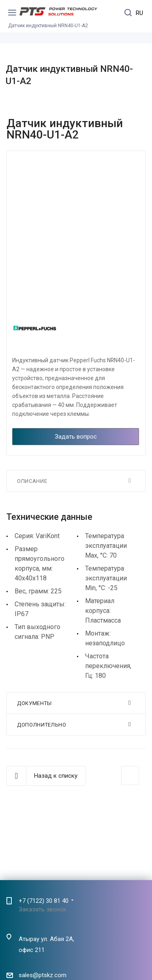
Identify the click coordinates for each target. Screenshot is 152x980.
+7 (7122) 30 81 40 (44, 901)
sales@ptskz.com (43, 976)
